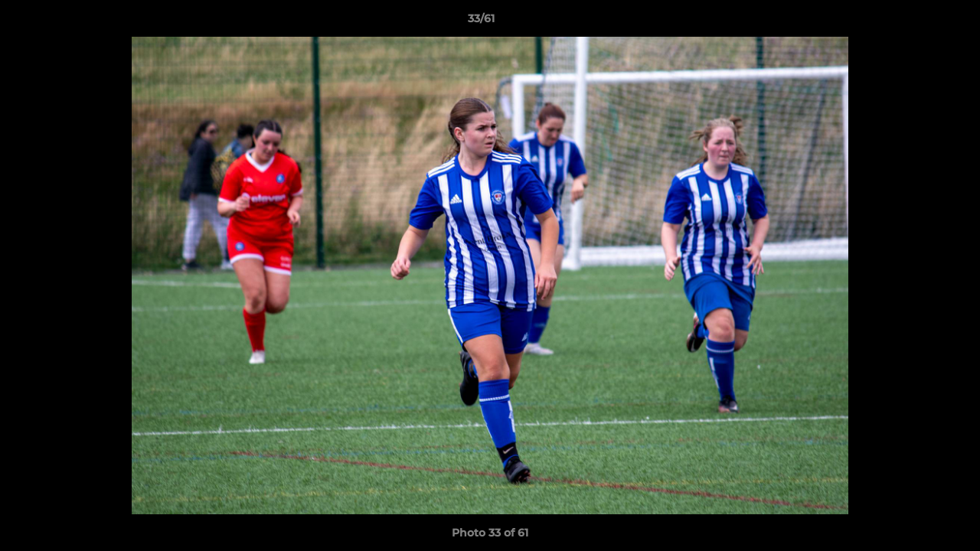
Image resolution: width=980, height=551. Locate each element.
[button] (916, 22)
